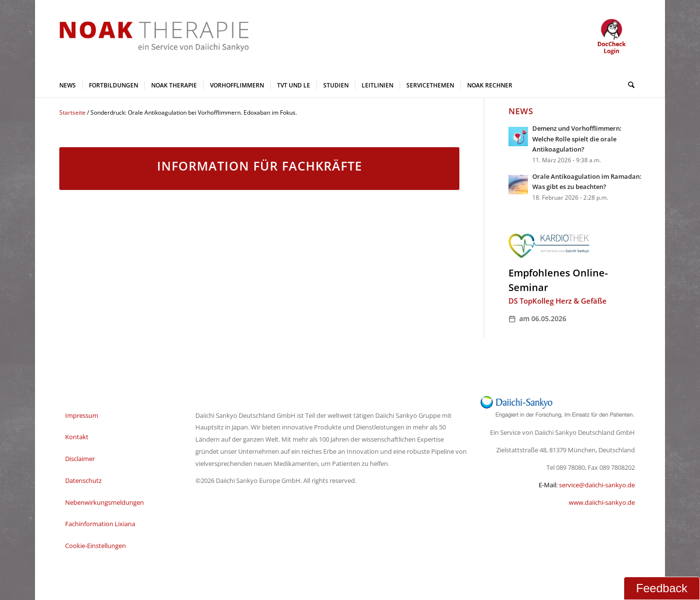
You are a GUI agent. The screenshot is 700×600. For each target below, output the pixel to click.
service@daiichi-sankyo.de (597, 485)
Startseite (72, 112)
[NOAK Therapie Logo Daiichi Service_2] (146, 36)
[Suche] (628, 85)
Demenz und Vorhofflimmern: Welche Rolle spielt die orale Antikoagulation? (577, 139)
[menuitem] (68, 85)
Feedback (662, 588)
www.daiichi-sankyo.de (602, 502)
